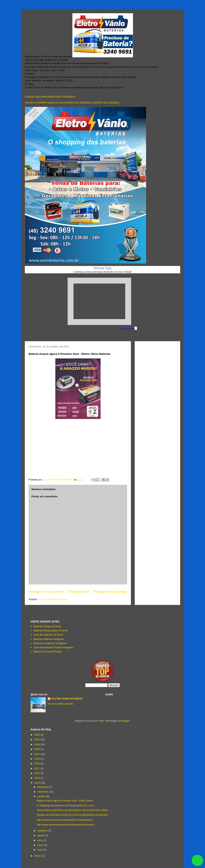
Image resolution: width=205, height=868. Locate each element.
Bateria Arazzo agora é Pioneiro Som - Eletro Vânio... (66, 801)
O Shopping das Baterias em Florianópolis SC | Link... (66, 805)
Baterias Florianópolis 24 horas (50, 631)
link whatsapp (197, 860)
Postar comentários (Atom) (53, 599)
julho (40, 840)
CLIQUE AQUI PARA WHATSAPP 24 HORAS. (50, 97)
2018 (37, 763)
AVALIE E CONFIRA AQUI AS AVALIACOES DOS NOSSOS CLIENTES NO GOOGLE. (72, 103)
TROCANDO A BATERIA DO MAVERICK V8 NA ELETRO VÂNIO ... (74, 810)
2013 (37, 856)
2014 (37, 783)
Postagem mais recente (47, 592)
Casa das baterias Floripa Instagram (53, 647)
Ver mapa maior (127, 329)
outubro (42, 796)
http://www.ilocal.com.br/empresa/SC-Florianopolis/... (65, 820)
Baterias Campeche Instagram (50, 643)
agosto (41, 835)
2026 (37, 735)
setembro (43, 831)
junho (41, 845)
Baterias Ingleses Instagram (49, 639)
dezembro (43, 787)
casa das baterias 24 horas (48, 635)
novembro (43, 792)
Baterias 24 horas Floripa (47, 652)
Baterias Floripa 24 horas (47, 626)
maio (40, 850)
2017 (37, 768)
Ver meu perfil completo (61, 704)
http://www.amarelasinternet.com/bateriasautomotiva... (66, 825)
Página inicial (79, 592)
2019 (37, 759)
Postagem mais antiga (110, 592)
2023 (37, 749)
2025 (37, 739)
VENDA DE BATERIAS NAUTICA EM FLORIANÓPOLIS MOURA (72, 815)
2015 (37, 778)
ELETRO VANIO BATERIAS (67, 699)
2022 (37, 754)
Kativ (101, 721)
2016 (37, 773)
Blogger (125, 721)
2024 (37, 744)
